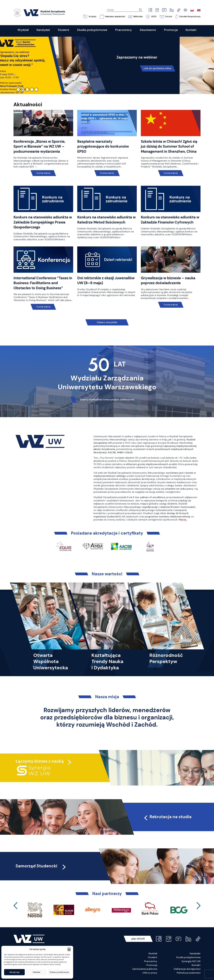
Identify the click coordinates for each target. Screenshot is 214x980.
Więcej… (183, 520)
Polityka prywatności (189, 973)
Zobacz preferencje (59, 972)
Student (153, 957)
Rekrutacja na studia (167, 817)
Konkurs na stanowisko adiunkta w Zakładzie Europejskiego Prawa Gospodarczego (43, 222)
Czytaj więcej (43, 173)
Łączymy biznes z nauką (40, 761)
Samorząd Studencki (41, 866)
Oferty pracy (150, 973)
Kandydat (195, 953)
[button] (69, 949)
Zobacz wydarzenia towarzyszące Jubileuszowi (107, 400)
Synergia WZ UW (191, 961)
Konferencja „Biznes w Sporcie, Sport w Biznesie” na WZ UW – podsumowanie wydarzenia (39, 146)
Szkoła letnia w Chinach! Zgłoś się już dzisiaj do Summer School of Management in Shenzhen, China (169, 146)
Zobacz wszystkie (107, 322)
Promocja (152, 965)
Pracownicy (151, 961)
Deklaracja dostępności (187, 969)
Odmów (36, 972)
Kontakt (196, 965)
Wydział (153, 953)
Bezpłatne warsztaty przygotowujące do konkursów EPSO (103, 146)
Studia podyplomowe (188, 957)
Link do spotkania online (158, 68)
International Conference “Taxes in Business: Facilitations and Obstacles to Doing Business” (43, 283)
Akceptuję (14, 972)
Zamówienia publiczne (145, 969)
